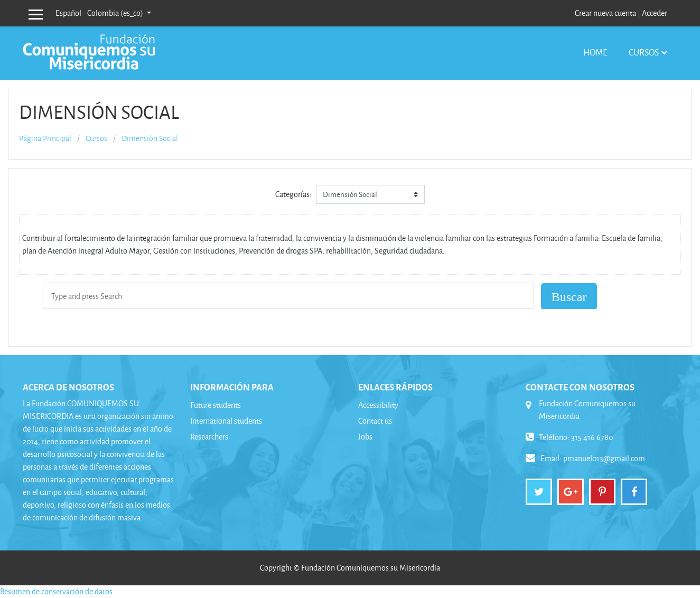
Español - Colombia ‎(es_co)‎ (100, 13)
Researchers (209, 437)
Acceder (655, 13)
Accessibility (378, 405)
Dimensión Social (150, 138)
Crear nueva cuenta (605, 13)
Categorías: (293, 194)
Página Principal (45, 138)
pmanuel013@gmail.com (604, 458)
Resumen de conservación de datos (56, 591)
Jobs (365, 437)
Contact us (375, 421)
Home (595, 52)
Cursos (644, 52)
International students (226, 421)
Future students (216, 405)
